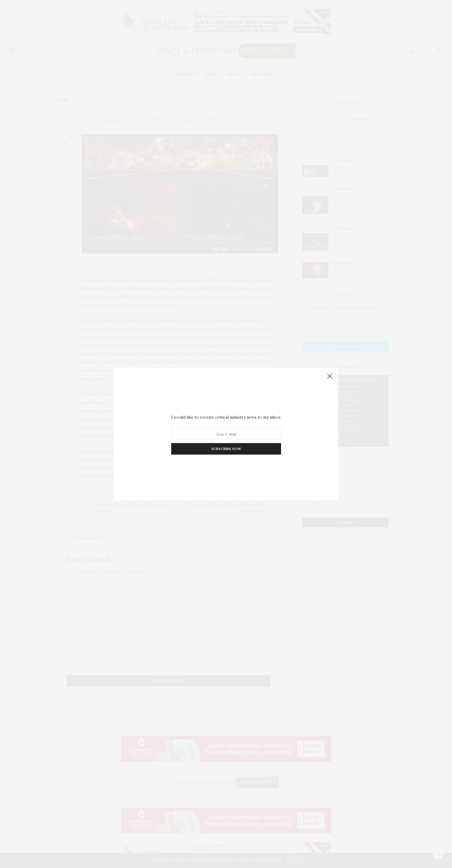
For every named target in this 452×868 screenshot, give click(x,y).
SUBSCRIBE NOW (226, 449)
